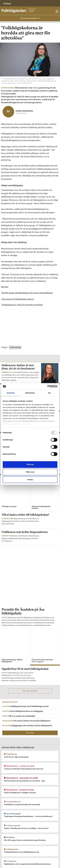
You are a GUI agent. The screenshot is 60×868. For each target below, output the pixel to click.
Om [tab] (49, 393)
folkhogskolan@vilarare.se (11, 805)
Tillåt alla (30, 464)
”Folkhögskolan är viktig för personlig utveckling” (22, 305)
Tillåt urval (30, 472)
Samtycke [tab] (11, 393)
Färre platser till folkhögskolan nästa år (18, 299)
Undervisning (15, 347)
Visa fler (30, 631)
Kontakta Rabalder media (11, 836)
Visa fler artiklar (30, 589)
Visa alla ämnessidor (29, 18)
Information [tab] (30, 393)
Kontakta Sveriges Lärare (11, 859)
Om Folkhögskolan (8, 802)
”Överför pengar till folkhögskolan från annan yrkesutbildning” (27, 293)
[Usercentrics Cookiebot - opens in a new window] (47, 386)
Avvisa (30, 480)
